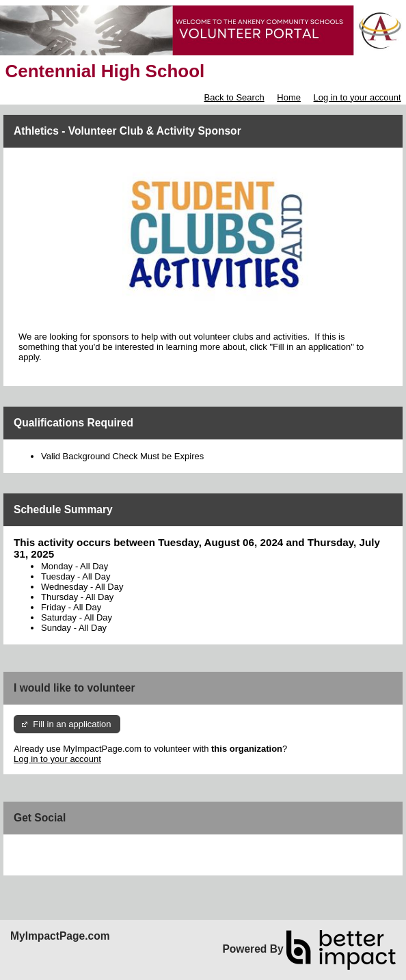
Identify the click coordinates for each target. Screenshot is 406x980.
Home (289, 97)
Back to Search (234, 97)
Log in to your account (357, 97)
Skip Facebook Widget (58, 850)
